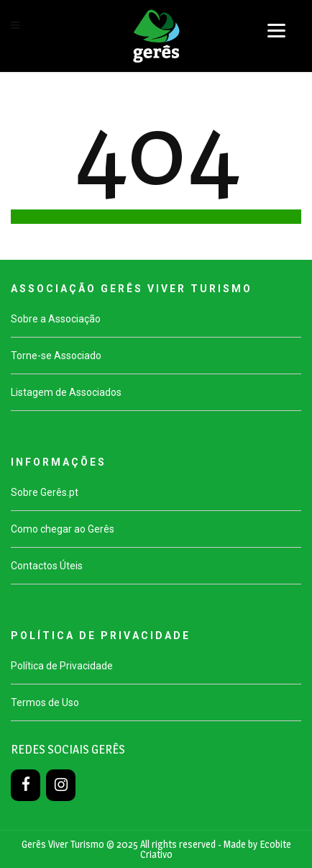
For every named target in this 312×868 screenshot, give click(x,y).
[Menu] (276, 31)
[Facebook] (26, 785)
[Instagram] (61, 785)
